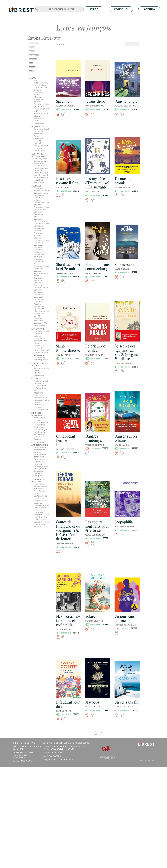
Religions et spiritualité (39, 435)
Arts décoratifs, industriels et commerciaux (41, 85)
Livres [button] (93, 9)
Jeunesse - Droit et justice (42, 204)
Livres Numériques (23, 755)
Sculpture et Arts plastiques (42, 115)
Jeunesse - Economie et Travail (40, 214)
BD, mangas (38, 127)
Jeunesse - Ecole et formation (42, 208)
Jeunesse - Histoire (39, 234)
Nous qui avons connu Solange (98, 267)
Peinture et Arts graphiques (41, 105)
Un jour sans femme (125, 618)
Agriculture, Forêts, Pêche (40, 485)
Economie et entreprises (40, 162)
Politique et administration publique (41, 168)
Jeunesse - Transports (39, 319)
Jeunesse (36, 186)
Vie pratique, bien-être (39, 480)
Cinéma (38, 90)
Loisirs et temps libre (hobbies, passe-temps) (41, 517)
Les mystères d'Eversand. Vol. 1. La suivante (98, 183)
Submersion (124, 264)
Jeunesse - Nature (39, 263)
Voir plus (98, 734)
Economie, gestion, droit (39, 155)
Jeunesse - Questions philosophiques (41, 285)
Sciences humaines (37, 414)
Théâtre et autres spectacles (39, 121)
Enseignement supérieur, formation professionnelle (41, 463)
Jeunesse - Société (39, 303)
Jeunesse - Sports (39, 315)
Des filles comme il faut (67, 181)
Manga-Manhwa (42, 145)
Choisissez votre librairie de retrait (27, 748)
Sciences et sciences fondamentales (41, 407)
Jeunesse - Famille (39, 230)
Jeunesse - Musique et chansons (39, 257)
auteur (32, 52)
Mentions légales (52, 752)
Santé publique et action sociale (41, 174)
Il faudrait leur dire (68, 704)
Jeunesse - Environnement (41, 220)
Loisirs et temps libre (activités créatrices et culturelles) (41, 509)
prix (31, 72)
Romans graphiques (39, 149)
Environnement (41, 368)
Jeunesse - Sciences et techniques (39, 297)
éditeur (32, 48)
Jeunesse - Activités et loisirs (42, 189)
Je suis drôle (95, 101)
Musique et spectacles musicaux (39, 99)
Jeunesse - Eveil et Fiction (41, 225)
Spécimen (64, 101)
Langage (38, 473)
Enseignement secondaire (41, 456)
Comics (37, 141)
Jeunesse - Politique (39, 279)
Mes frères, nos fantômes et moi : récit (68, 620)
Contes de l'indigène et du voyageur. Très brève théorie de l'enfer (68, 530)
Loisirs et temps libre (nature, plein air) (41, 524)
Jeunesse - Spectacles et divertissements (41, 309)
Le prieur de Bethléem (95, 348)
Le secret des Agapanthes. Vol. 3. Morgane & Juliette (127, 352)
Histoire (38, 420)
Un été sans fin (126, 702)
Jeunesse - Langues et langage (39, 245)
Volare (90, 616)
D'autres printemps (94, 438)
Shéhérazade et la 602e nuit (68, 267)
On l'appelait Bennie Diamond (66, 440)
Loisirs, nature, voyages (40, 364)
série (31, 64)
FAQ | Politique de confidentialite (62, 760)
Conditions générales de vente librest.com (67, 743)
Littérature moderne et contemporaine (41, 357)
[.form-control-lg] (62, 9)
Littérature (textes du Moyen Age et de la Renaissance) (42, 349)
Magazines (39, 143)
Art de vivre (39, 489)
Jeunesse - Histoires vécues (41, 239)
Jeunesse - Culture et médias (39, 198)
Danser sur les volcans (126, 438)
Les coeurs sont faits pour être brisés (97, 526)
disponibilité (34, 44)
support (32, 68)
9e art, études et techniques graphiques (42, 131)
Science (36, 379)
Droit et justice (41, 159)
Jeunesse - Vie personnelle (41, 324)
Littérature (38, 329)
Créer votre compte (24, 743)
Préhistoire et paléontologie (40, 428)
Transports (39, 182)
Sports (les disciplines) (39, 374)
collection (33, 60)
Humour (38, 334)
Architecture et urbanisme (41, 382)
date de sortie (34, 56)
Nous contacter (52, 756)
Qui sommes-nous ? (23, 761)
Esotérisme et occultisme (40, 497)
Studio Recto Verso (149, 760)
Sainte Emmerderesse (68, 348)
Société (37, 439)
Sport (37, 370)
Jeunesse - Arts (41, 193)
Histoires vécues (41, 331)
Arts (34, 78)
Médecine (39, 393)
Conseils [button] (121, 9)
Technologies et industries (41, 179)
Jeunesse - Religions (39, 291)
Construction (40, 386)
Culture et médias (39, 93)
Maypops (92, 702)
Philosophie (39, 425)
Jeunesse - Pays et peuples (41, 267)
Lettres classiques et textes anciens (41, 338)
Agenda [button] (149, 9)
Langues (38, 476)
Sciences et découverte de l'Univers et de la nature (42, 399)
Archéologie (40, 418)
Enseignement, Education (41, 470)
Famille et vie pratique (40, 502)
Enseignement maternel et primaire (41, 450)
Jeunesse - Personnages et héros (41, 273)
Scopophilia (124, 522)
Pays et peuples (41, 422)
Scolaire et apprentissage (40, 444)
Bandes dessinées (39, 137)
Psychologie (40, 432)
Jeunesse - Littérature (39, 251)
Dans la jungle (126, 101)
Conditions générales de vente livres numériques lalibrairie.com (64, 748)
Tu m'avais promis (123, 181)
